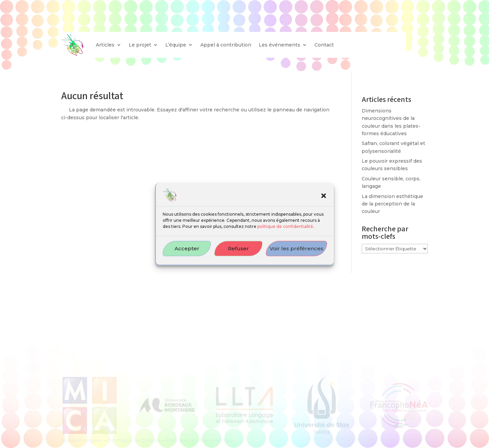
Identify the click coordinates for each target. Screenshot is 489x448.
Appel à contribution (226, 45)
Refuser (238, 253)
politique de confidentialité (285, 231)
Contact (324, 45)
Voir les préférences (296, 253)
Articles (105, 45)
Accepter (187, 253)
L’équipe (176, 45)
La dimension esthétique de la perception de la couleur (392, 204)
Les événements (279, 45)
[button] (324, 200)
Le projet (140, 45)
